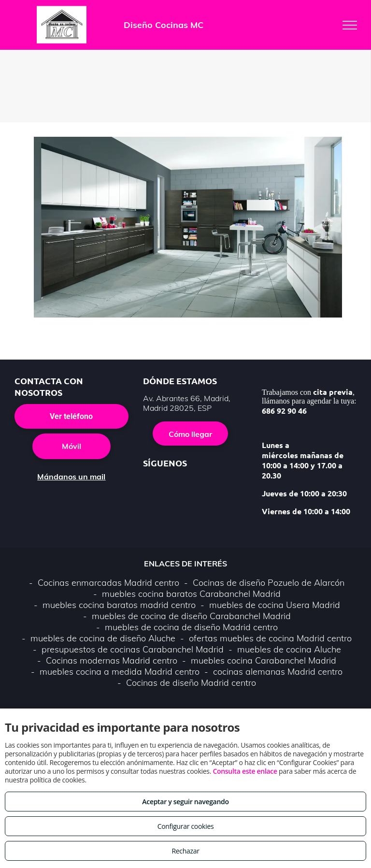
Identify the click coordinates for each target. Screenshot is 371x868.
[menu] (350, 25)
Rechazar (185, 851)
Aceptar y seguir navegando (185, 802)
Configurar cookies (186, 826)
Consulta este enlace (245, 771)
